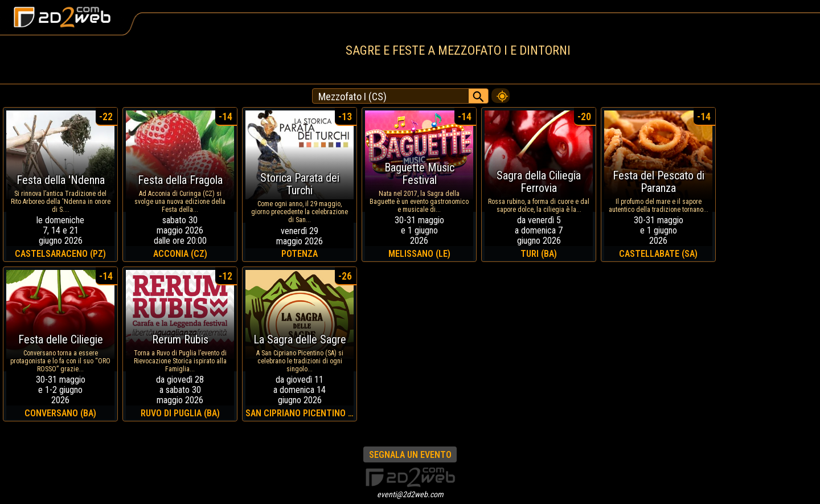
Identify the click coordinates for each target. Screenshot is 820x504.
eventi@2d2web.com (410, 494)
